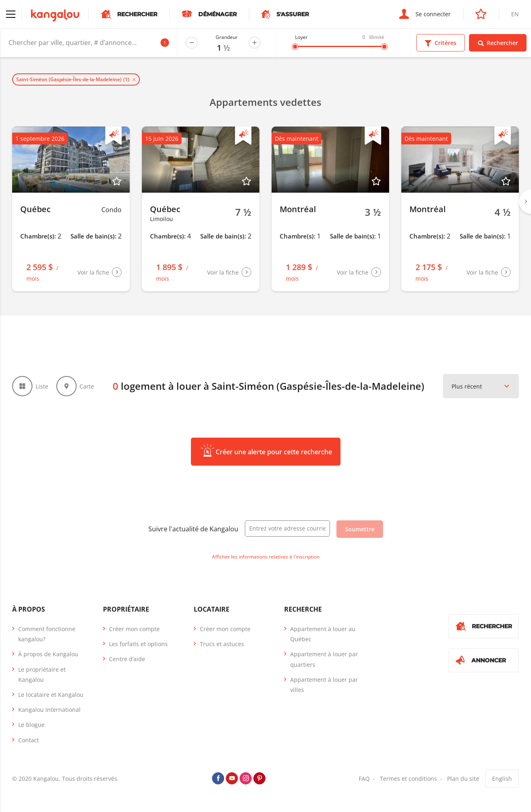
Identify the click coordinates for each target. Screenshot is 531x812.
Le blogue (31, 725)
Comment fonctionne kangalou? (47, 634)
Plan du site (463, 779)
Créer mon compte (134, 629)
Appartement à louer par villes (324, 685)
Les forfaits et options (138, 644)
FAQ (364, 779)
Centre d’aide (127, 659)
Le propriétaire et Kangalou (42, 675)
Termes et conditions (408, 779)
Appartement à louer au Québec (323, 634)
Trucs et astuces (222, 644)
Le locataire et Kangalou (51, 695)
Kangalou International (49, 710)
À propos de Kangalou (48, 654)
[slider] (295, 47)
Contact (29, 740)
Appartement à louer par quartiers (324, 659)
